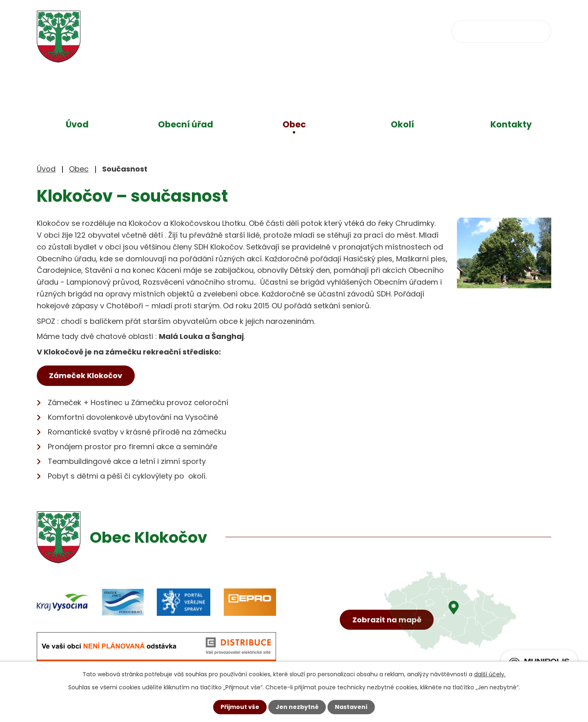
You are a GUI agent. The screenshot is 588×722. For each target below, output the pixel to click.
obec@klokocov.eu (373, 31)
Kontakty (511, 124)
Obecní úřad (186, 124)
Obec (294, 124)
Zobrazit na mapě (387, 620)
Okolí (402, 124)
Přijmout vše (240, 707)
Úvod (77, 124)
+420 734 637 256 (277, 31)
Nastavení (351, 707)
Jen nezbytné (297, 707)
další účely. (490, 674)
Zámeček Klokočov (86, 375)
